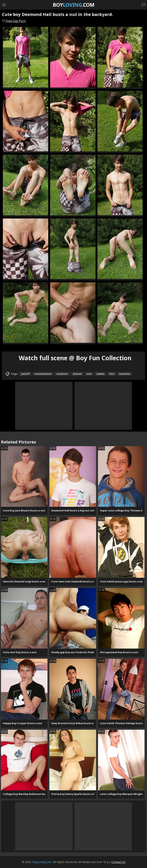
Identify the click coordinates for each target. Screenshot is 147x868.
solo (89, 374)
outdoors (62, 374)
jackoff (25, 374)
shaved (77, 374)
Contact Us (118, 862)
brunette (125, 374)
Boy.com (74, 5)
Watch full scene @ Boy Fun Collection (75, 358)
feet (112, 374)
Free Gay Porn (14, 21)
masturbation (43, 374)
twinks (100, 374)
